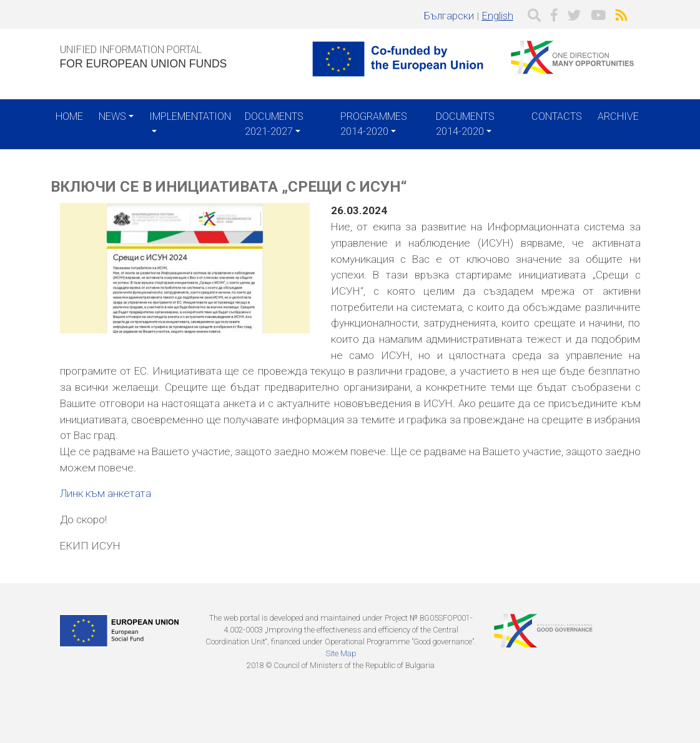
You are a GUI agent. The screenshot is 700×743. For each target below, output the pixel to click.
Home (69, 116)
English (498, 16)
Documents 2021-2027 (274, 124)
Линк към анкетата (106, 493)
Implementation (190, 116)
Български (449, 16)
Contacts (557, 116)
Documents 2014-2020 (465, 124)
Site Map (341, 653)
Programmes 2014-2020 (374, 124)
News (112, 116)
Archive (618, 116)
